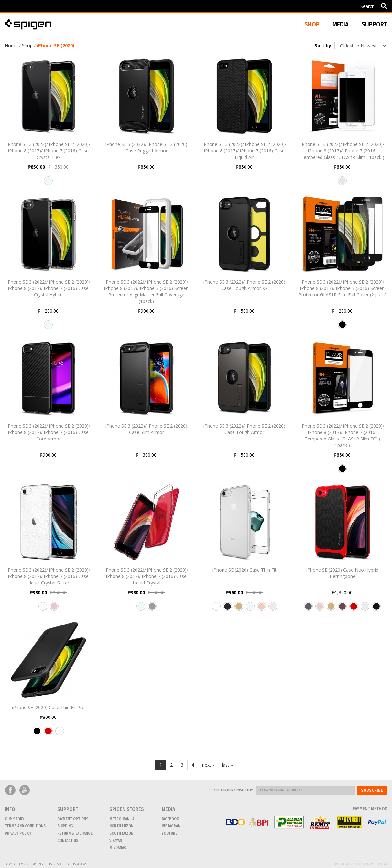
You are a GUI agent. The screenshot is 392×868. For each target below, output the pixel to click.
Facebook (10, 790)
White (60, 733)
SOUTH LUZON (121, 833)
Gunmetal (308, 609)
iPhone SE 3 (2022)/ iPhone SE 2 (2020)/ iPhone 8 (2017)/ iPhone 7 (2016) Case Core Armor (49, 432)
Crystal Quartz (43, 609)
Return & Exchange (75, 833)
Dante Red (354, 609)
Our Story (15, 819)
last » (227, 765)
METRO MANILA (122, 819)
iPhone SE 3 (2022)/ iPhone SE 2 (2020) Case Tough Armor (244, 429)
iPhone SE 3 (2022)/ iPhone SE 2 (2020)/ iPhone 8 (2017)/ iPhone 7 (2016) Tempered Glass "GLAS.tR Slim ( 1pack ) (343, 151)
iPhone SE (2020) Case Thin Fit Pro (48, 707)
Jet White (216, 609)
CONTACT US (68, 841)
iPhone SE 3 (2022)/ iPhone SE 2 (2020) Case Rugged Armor (146, 147)
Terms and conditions (25, 826)
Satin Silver (273, 609)
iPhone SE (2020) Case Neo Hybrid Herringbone (342, 573)
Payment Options (73, 819)
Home (11, 45)
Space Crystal (152, 609)
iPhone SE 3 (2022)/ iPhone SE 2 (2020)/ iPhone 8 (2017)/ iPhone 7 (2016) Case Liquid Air (245, 151)
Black (342, 327)
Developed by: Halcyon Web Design (361, 864)
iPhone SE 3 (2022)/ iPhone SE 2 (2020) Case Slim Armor (146, 429)
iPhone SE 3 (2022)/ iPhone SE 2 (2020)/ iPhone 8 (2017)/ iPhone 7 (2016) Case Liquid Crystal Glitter (49, 576)
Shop (27, 45)
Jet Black (228, 609)
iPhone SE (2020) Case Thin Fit (245, 570)
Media (341, 24)
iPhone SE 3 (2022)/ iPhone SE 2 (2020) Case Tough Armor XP (244, 285)
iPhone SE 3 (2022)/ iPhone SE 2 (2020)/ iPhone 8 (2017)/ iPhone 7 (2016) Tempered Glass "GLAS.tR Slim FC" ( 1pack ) (343, 435)
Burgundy (342, 609)
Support (374, 24)
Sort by (323, 45)
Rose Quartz (54, 609)
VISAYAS (116, 841)
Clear (342, 183)
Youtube (25, 790)
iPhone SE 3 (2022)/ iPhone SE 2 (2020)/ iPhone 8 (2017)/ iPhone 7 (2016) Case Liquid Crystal (147, 576)
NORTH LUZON (121, 826)
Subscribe (372, 790)
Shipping (65, 826)
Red (48, 733)
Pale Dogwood (320, 609)
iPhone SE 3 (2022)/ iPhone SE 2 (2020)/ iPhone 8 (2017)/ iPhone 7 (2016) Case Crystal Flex (49, 151)
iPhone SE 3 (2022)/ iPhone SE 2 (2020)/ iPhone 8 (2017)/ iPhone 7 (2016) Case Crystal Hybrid (49, 288)
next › (208, 765)
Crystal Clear (48, 183)
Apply (384, 6)
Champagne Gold (239, 609)
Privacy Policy (18, 833)
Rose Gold (261, 609)
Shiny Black (376, 609)
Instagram (171, 826)
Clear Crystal (141, 609)
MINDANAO (118, 848)
